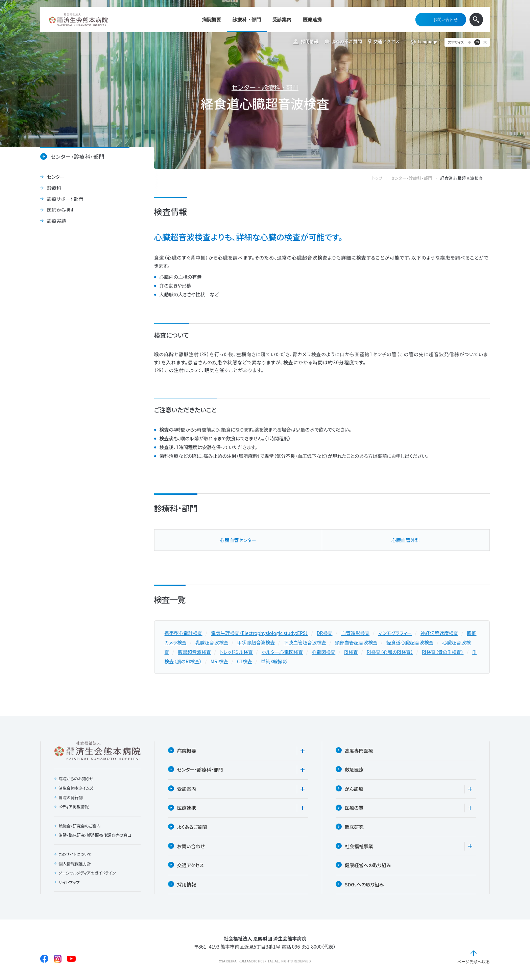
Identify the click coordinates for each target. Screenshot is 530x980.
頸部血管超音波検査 (356, 642)
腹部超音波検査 (194, 652)
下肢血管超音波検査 (305, 642)
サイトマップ (69, 882)
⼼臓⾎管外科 (406, 540)
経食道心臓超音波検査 (410, 642)
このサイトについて (75, 854)
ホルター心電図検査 (282, 652)
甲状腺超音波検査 (256, 642)
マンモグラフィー (395, 633)
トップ (384, 178)
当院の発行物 (71, 798)
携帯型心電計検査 (184, 633)
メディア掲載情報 (74, 807)
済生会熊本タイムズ (76, 788)
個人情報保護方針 (75, 864)
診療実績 (56, 221)
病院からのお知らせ (76, 779)
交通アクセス (384, 42)
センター (56, 177)
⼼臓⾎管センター (238, 540)
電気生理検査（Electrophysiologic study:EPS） (259, 633)
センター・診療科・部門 (265, 88)
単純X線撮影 (274, 661)
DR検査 (325, 633)
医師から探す (61, 210)
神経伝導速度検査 (439, 633)
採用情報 (306, 42)
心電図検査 (323, 652)
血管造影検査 (355, 633)
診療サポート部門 (65, 199)
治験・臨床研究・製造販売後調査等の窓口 (95, 835)
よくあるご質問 (343, 42)
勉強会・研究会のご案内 (79, 826)
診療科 (54, 188)
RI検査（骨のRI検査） (443, 652)
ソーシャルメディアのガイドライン (87, 873)
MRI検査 (219, 661)
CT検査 (245, 661)
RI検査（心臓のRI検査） (390, 652)
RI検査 (351, 652)
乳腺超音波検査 (212, 642)
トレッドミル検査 (236, 652)
